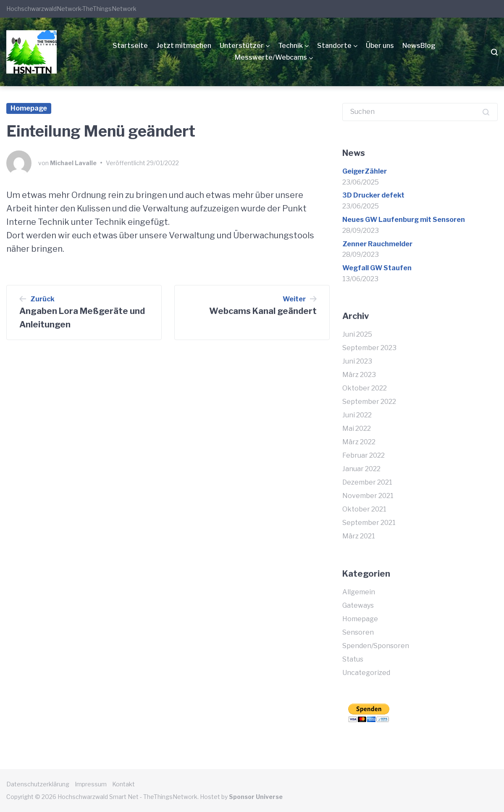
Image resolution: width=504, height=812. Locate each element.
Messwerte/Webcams (271, 57)
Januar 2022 (361, 469)
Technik (290, 46)
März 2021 (359, 536)
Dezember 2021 (367, 482)
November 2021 (368, 496)
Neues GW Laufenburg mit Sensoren (404, 220)
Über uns (380, 46)
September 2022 (369, 402)
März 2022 (359, 442)
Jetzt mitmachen (184, 46)
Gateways (358, 605)
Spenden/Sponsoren (376, 646)
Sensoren (358, 632)
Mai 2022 (357, 428)
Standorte (334, 46)
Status (353, 659)
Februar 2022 (364, 455)
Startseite (130, 46)
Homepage (29, 108)
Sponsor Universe (256, 797)
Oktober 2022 (365, 388)
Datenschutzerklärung (38, 784)
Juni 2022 (357, 415)
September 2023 (369, 348)
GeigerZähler (365, 171)
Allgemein (359, 592)
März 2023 (359, 375)
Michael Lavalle (73, 163)
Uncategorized (366, 673)
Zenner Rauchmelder (377, 244)
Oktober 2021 (364, 509)
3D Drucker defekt (373, 195)
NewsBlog (419, 46)
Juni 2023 (357, 361)
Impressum (91, 784)
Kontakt (123, 784)
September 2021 (369, 523)
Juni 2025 (357, 334)
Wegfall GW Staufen (377, 268)
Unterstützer (242, 46)
